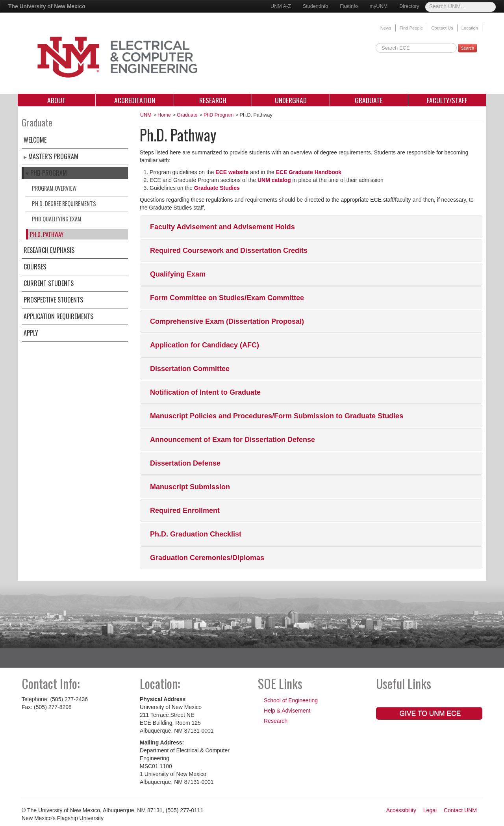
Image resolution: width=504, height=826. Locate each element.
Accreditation (135, 100)
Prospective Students (53, 300)
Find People (411, 28)
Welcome (35, 140)
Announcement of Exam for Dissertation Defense (233, 440)
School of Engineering (291, 700)
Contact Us (442, 28)
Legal (430, 810)
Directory (409, 6)
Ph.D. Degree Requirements (64, 203)
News (386, 28)
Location (470, 28)
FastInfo (349, 6)
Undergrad (291, 100)
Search (468, 48)
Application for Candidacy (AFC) (205, 345)
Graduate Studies (217, 188)
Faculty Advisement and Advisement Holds (222, 227)
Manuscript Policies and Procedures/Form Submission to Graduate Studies (277, 416)
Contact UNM (460, 810)
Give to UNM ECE (429, 713)
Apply (31, 333)
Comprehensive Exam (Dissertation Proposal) (227, 321)
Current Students (49, 283)
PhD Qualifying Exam (57, 219)
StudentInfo (315, 6)
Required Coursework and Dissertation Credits (229, 251)
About (57, 100)
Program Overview (54, 188)
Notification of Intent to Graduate (205, 392)
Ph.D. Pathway (47, 234)
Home (164, 115)
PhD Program (49, 173)
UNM (146, 115)
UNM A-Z (281, 6)
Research (213, 100)
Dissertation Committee (190, 369)
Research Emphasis (49, 250)
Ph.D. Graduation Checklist (196, 534)
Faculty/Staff (447, 100)
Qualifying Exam (178, 274)
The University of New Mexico (47, 6)
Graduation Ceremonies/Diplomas (207, 558)
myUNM (379, 6)
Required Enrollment (185, 510)
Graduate (369, 100)
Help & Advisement (287, 711)
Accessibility (401, 810)
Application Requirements (58, 316)
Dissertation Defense (185, 463)
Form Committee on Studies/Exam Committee (227, 298)
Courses (35, 267)
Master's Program (53, 156)
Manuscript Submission (190, 487)
